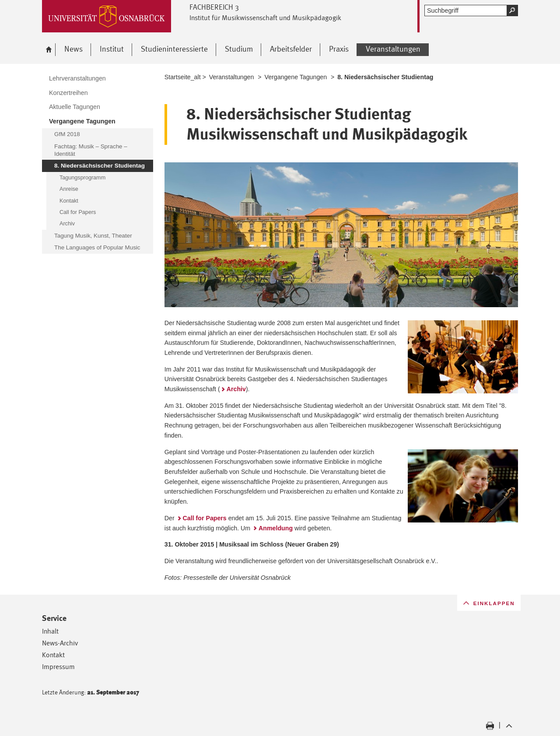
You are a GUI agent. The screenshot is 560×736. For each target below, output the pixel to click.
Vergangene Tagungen (296, 77)
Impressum (58, 667)
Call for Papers (205, 518)
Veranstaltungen (232, 77)
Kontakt (53, 655)
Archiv (236, 389)
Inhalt (50, 631)
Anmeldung (276, 528)
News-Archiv (60, 643)
